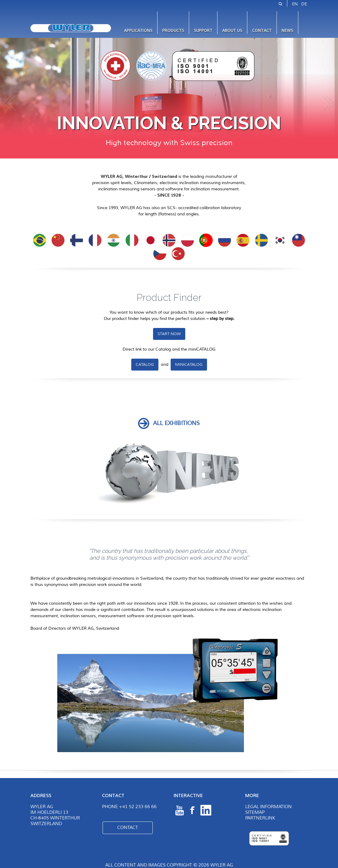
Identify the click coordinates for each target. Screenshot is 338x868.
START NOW (169, 334)
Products (173, 31)
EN (295, 4)
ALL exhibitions (176, 423)
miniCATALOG (189, 365)
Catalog (145, 365)
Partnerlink (260, 818)
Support (203, 31)
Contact (262, 31)
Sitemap (255, 812)
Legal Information (268, 807)
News (287, 31)
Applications (138, 31)
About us (232, 31)
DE (304, 4)
